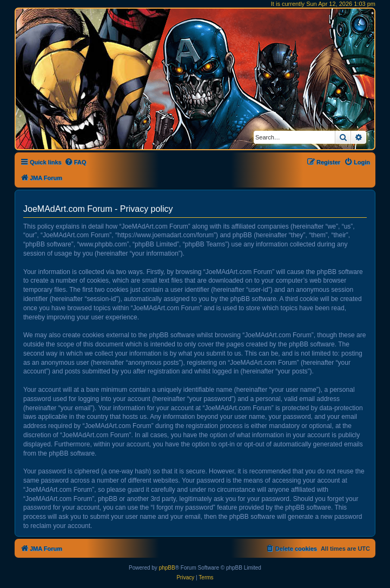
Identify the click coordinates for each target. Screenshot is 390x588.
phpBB (167, 568)
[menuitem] (75, 162)
